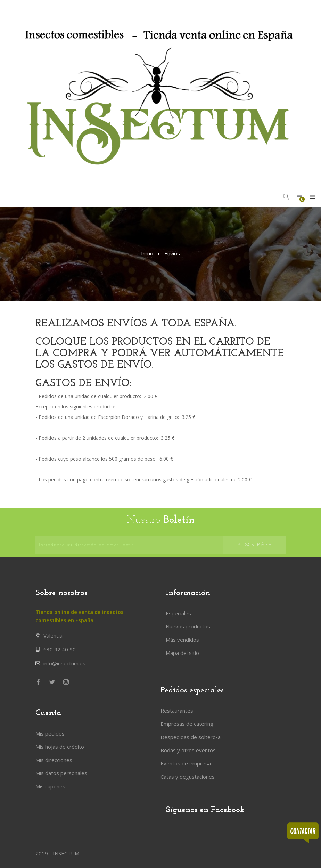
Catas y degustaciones (188, 777)
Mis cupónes (50, 786)
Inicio (147, 253)
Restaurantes (177, 711)
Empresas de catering (187, 724)
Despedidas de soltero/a (191, 737)
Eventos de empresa (186, 763)
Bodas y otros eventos (188, 750)
